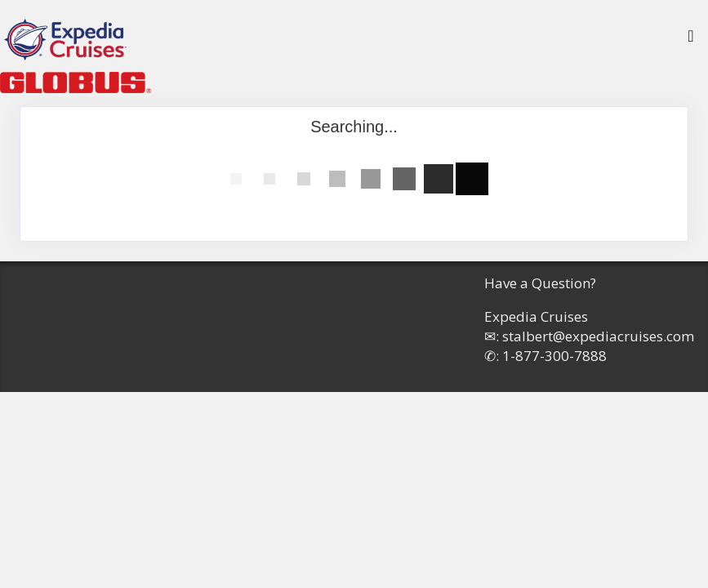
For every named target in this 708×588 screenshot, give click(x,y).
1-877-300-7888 (554, 356)
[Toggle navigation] (691, 40)
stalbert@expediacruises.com (598, 336)
